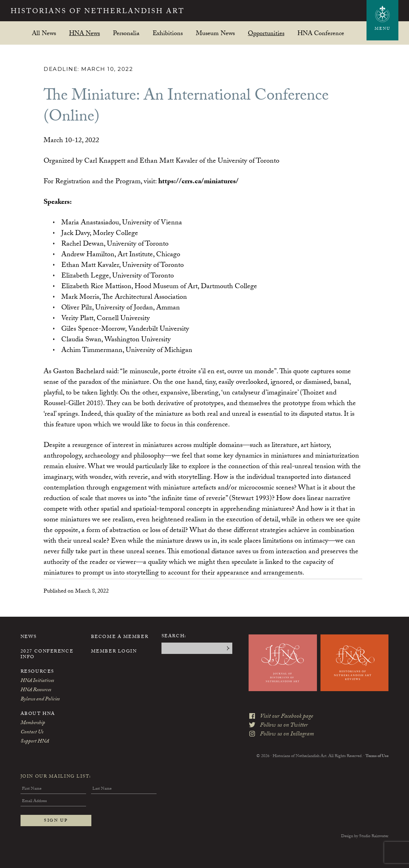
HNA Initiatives (37, 681)
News (29, 637)
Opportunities (266, 33)
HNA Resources (36, 690)
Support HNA (35, 742)
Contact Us (32, 733)
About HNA (38, 714)
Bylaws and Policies (40, 700)
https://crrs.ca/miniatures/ (198, 182)
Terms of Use (377, 756)
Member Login (114, 652)
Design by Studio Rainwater (365, 836)
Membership (33, 723)
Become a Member (120, 637)
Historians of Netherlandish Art (98, 12)
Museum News (215, 33)
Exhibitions (168, 33)
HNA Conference (321, 33)
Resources (37, 672)
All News (44, 33)
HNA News (84, 33)
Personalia (126, 33)
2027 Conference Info (47, 655)
